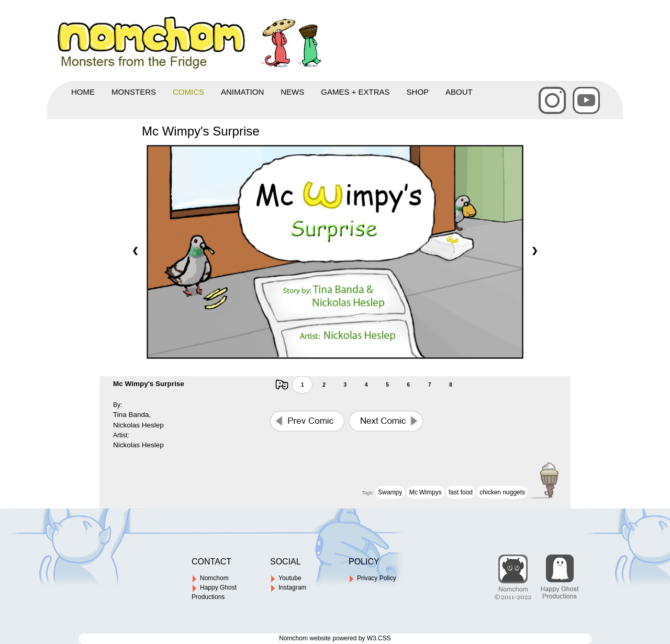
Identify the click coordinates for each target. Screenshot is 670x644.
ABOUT (459, 92)
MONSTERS (134, 92)
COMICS (188, 92)
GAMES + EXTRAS (355, 92)
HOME (83, 92)
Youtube (286, 578)
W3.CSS (379, 638)
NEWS (292, 92)
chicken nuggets (502, 492)
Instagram (288, 587)
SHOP (418, 92)
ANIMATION (242, 92)
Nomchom (210, 578)
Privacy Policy (372, 578)
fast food (461, 492)
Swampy (390, 492)
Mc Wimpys (426, 492)
